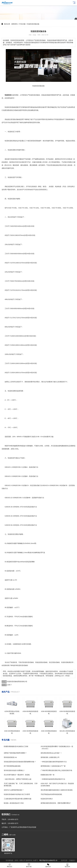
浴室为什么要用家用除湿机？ (14, 790)
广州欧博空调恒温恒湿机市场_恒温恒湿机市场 (56, 770)
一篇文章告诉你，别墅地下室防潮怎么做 (18, 779)
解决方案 (29, 865)
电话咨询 (67, 865)
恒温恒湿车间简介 (47, 799)
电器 (67, 141)
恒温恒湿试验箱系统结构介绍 (17, 682)
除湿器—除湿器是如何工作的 (14, 803)
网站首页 (10, 865)
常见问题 (22, 24)
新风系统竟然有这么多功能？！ (51, 753)
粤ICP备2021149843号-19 (48, 860)
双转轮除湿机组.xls (10, 757)
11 (21, 290)
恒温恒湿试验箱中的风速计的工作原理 (17, 794)
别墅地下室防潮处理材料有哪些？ (15, 753)
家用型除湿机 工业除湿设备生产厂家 (53, 766)
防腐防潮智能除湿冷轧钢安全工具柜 (16, 746)
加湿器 (51, 186)
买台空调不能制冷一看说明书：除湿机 (17, 775)
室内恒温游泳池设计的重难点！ (15, 770)
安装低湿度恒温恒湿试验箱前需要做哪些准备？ (20, 762)
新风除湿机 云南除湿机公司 (50, 757)
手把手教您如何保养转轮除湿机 (51, 794)
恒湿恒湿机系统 (10, 141)
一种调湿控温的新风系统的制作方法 (53, 779)
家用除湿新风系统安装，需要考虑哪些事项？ (56, 803)
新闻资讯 (15, 24)
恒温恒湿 (32, 95)
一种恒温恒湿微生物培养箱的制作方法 (54, 762)
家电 (25, 107)
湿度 (8, 110)
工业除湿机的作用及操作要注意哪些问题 (18, 799)
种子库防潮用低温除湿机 (12, 766)
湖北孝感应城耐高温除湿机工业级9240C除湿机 (57, 790)
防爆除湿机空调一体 (48, 775)
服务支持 (48, 865)
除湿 (43, 159)
